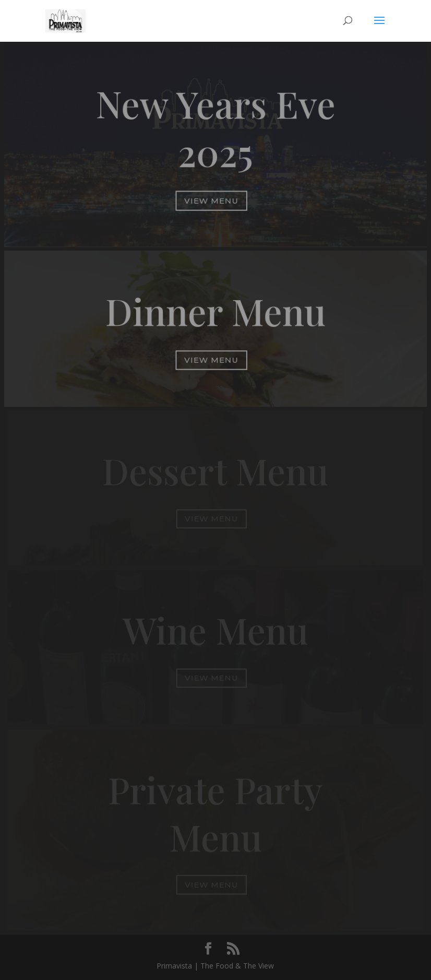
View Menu (212, 200)
